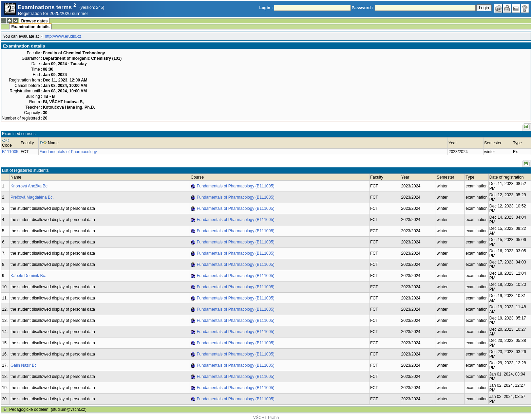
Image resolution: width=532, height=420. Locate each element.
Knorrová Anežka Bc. (30, 186)
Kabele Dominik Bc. (28, 276)
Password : (362, 8)
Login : (266, 8)
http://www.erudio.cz (63, 36)
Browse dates (34, 21)
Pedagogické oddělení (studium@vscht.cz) (48, 409)
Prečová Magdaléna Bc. (32, 197)
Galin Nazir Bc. (24, 365)
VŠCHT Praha (266, 418)
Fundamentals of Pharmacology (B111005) (236, 186)
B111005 (10, 152)
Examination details (30, 27)
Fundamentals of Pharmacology (68, 152)
